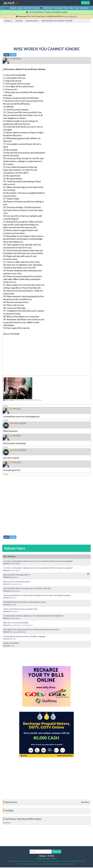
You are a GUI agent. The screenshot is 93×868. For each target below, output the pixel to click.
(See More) (7, 823)
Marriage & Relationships (18, 632)
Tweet (13, 55)
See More (85, 802)
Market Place (14, 611)
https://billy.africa (71, 16)
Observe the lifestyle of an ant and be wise (20, 609)
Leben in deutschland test (49, 864)
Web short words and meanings (16, 623)
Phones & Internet (16, 584)
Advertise (84, 8)
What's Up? (48, 8)
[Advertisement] (47, 34)
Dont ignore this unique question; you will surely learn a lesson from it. (31, 629)
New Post (27, 8)
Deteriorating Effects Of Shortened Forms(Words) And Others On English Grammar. (37, 595)
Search (57, 852)
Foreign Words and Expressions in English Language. (24, 636)
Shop (66, 8)
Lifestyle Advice (15, 564)
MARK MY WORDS (11, 643)
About (27, 861)
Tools (77, 8)
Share (6, 55)
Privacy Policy (42, 861)
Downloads (58, 8)
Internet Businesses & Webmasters (21, 625)
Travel (12, 646)
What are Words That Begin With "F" (17, 575)
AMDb (56, 861)
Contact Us (33, 861)
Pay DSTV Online (64, 861)
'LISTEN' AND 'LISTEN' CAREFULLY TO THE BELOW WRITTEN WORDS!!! (33, 616)
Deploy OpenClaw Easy (33, 864)
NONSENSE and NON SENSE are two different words (25, 602)
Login (20, 8)
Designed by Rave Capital (47, 858)
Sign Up (13, 8)
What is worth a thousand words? (17, 582)
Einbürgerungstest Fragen (66, 864)
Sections (36, 8)
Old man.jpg (8, 400)
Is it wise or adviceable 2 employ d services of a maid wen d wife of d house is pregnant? (38, 561)
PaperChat (73, 861)
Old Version (20, 861)
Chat (71, 8)
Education (13, 598)
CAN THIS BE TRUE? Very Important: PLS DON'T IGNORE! (27, 588)
